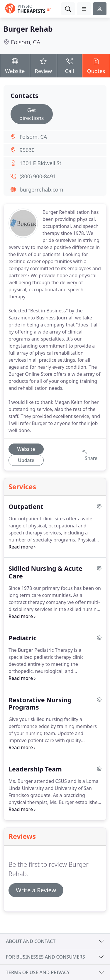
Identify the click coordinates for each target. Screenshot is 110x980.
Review (44, 65)
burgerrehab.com (42, 189)
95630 (27, 150)
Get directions (32, 114)
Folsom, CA (26, 42)
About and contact (31, 941)
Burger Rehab (28, 29)
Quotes (96, 65)
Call (69, 65)
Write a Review (36, 890)
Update (26, 460)
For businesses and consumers (45, 957)
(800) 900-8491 (38, 176)
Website (15, 65)
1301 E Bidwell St (41, 163)
